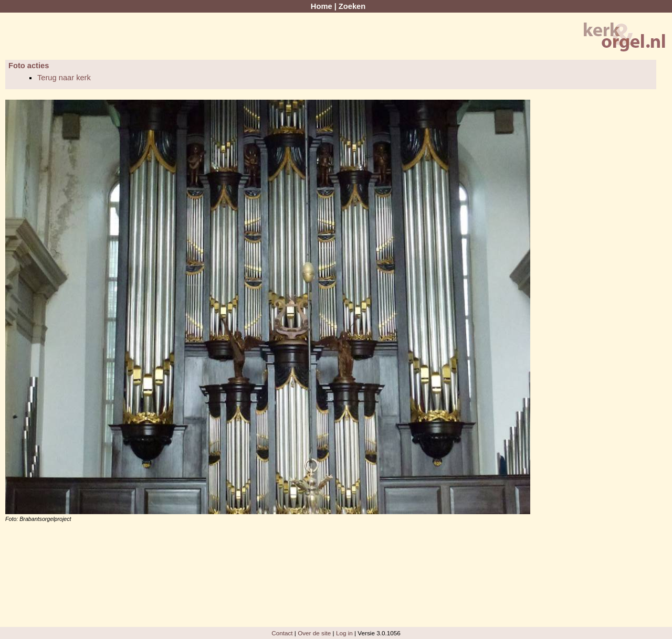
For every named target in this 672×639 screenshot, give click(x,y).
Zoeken (352, 6)
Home (322, 6)
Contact (282, 633)
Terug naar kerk (64, 78)
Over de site (314, 633)
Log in (344, 633)
